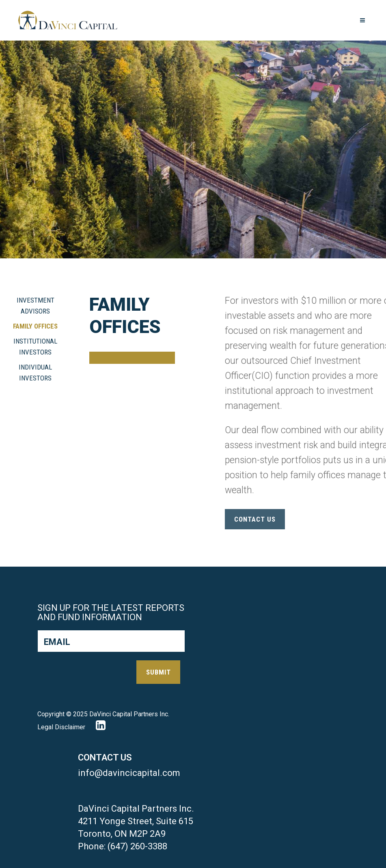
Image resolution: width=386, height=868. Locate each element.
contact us (304, 519)
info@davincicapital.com (129, 773)
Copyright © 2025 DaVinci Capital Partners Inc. (103, 714)
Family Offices (35, 326)
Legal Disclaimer (61, 727)
